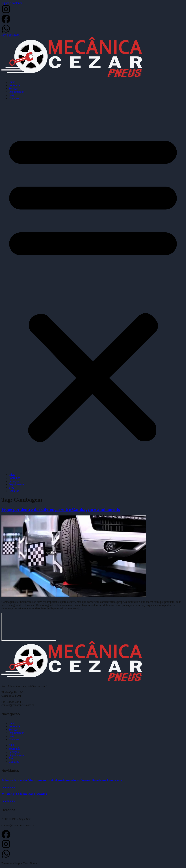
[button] (93, 287)
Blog (11, 95)
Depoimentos (16, 92)
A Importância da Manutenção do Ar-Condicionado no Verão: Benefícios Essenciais (62, 780)
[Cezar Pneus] (29, 627)
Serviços (14, 88)
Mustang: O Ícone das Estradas (24, 794)
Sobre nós (14, 85)
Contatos (14, 98)
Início (12, 82)
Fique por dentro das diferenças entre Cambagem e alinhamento (61, 509)
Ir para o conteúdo (12, 3)
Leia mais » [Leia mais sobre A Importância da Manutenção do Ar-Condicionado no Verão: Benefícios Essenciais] (8, 787)
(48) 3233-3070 (10, 35)
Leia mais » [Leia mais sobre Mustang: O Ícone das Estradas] (8, 801)
